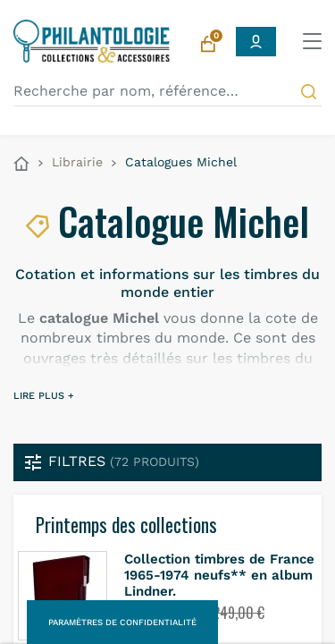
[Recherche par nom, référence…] (167, 91)
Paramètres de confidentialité (122, 622)
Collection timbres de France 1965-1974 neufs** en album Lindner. (219, 575)
